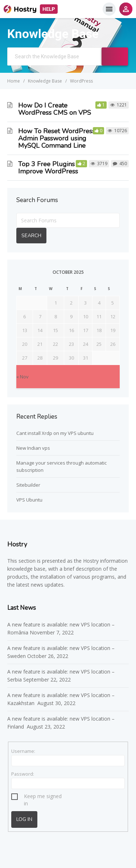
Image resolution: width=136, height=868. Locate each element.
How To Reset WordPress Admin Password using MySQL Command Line (57, 138)
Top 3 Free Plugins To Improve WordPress (51, 168)
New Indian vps (33, 448)
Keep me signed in (43, 797)
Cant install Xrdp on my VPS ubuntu (55, 433)
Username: (23, 751)
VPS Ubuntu (29, 500)
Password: (23, 774)
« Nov (22, 377)
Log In (24, 819)
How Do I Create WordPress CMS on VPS (55, 109)
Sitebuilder (28, 485)
